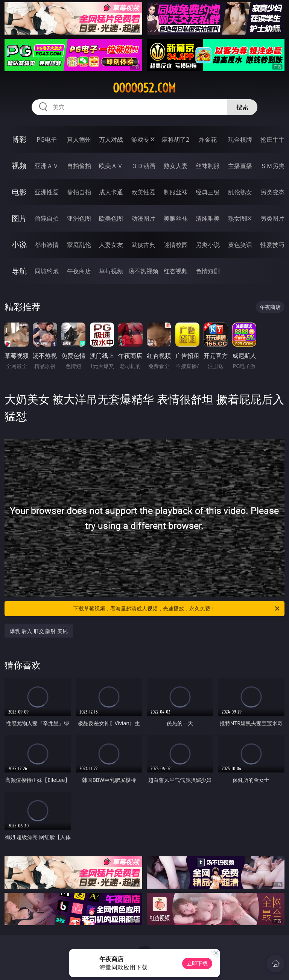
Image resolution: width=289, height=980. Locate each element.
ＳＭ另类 (272, 166)
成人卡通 (111, 192)
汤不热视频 (143, 271)
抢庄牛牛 (272, 139)
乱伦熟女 (240, 192)
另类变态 (272, 192)
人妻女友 (111, 245)
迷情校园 (176, 245)
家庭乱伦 (79, 245)
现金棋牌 (240, 139)
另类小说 (208, 245)
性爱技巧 (272, 245)
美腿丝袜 (176, 218)
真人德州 (79, 139)
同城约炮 (47, 271)
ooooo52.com (144, 88)
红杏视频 (176, 271)
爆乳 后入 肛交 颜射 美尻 (39, 631)
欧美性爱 (143, 192)
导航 (19, 271)
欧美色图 (111, 218)
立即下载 (197, 963)
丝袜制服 (208, 166)
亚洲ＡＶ (47, 166)
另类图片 (272, 218)
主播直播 (240, 166)
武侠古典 (143, 245)
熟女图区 (240, 218)
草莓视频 (111, 271)
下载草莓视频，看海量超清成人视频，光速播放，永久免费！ (177, 609)
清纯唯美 (208, 218)
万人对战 (111, 139)
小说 (19, 245)
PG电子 (46, 139)
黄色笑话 (240, 245)
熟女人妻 (176, 166)
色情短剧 (208, 271)
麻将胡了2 (176, 139)
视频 (19, 166)
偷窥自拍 (47, 218)
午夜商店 (79, 271)
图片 (19, 218)
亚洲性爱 (47, 192)
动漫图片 (143, 218)
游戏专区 (143, 139)
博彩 (19, 139)
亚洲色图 (79, 218)
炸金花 (208, 139)
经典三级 (208, 192)
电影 (19, 192)
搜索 (242, 107)
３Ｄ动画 (143, 166)
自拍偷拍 (79, 166)
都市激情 (47, 245)
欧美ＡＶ (111, 166)
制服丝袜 (176, 192)
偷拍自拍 (79, 192)
